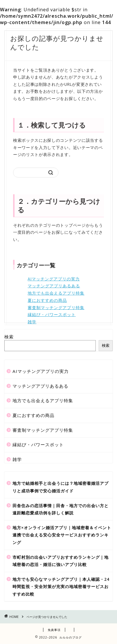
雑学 (32, 322)
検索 (9, 337)
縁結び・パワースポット (52, 314)
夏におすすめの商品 (47, 300)
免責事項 (54, 630)
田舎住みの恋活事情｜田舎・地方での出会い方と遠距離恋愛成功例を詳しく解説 (61, 509)
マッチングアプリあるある (54, 286)
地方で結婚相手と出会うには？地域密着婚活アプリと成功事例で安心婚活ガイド (61, 487)
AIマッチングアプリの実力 (54, 279)
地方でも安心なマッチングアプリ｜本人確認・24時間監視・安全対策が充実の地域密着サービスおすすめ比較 (61, 587)
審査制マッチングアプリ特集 (56, 308)
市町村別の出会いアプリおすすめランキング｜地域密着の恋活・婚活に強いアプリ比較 (61, 561)
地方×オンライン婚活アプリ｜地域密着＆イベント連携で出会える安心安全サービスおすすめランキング (62, 535)
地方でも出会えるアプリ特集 (56, 293)
